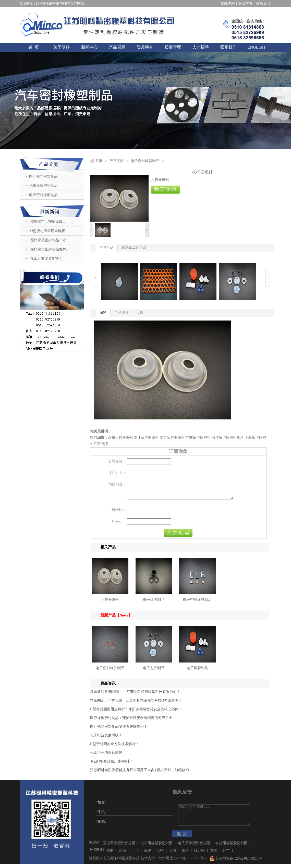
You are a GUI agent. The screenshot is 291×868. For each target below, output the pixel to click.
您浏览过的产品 (134, 247)
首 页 (34, 47)
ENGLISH (256, 47)
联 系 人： (118, 473)
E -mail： (119, 525)
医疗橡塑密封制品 (43, 176)
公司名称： (117, 461)
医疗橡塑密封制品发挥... (50, 249)
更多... (107, 444)
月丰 (226, 854)
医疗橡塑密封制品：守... (50, 240)
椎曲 (110, 854)
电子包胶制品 (154, 672)
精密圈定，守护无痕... (48, 222)
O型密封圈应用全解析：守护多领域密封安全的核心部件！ (136, 713)
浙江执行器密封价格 (228, 438)
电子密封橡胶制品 (197, 604)
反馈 (140, 312)
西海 (123, 854)
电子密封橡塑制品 (43, 195)
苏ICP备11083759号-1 (190, 862)
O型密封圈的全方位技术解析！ (115, 748)
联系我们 (263, 3)
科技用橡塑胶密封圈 (232, 847)
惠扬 (185, 854)
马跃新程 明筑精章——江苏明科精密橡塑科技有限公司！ (135, 696)
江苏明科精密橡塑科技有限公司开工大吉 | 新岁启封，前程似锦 (140, 774)
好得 (148, 854)
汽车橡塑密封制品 (43, 186)
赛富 (214, 854)
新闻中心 (89, 47)
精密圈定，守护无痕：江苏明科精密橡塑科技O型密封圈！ (136, 704)
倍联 (160, 854)
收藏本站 (228, 3)
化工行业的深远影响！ (108, 756)
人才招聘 (201, 47)
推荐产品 (106, 248)
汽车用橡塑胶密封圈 (156, 847)
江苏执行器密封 (198, 438)
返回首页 (245, 3)
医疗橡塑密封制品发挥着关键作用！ (119, 730)
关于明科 (62, 47)
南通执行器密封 (146, 438)
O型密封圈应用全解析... (49, 231)
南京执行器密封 (172, 438)
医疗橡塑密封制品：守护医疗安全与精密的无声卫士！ (133, 722)
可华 (135, 854)
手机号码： (117, 514)
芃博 (173, 854)
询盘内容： (117, 484)
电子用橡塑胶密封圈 (194, 847)
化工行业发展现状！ (46, 259)
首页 (99, 161)
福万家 (199, 854)
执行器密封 (110, 604)
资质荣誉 (145, 47)
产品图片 (122, 312)
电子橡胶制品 (154, 604)
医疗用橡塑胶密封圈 (119, 847)
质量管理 (173, 47)
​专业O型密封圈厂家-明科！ (112, 765)
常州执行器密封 (120, 438)
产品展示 (117, 47)
